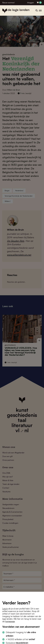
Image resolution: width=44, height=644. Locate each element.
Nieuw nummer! (9, 3)
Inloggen (31, 3)
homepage (10, 621)
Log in (5, 609)
